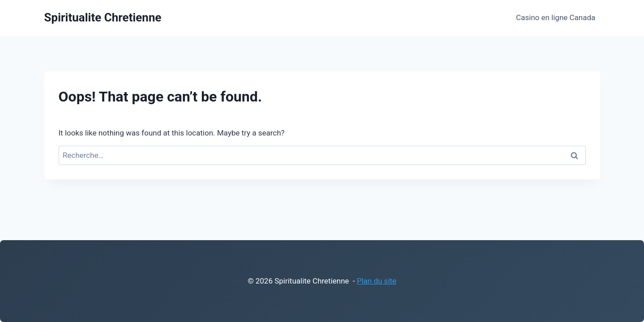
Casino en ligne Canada (556, 17)
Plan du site (376, 281)
